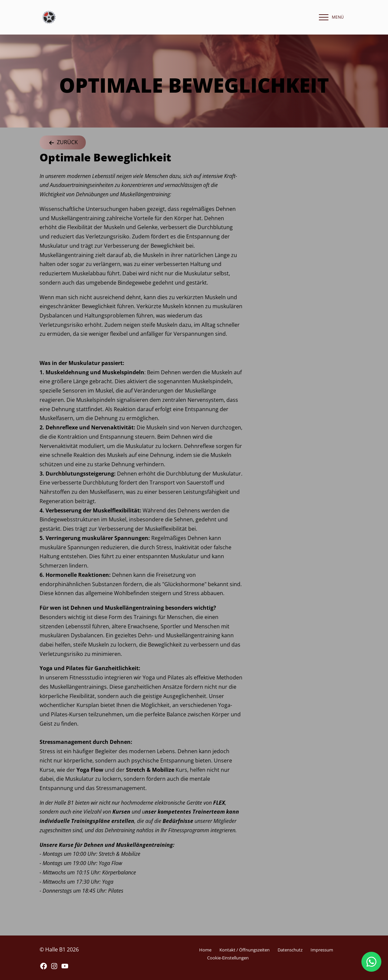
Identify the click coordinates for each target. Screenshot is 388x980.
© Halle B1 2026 (59, 949)
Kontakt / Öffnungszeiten (245, 950)
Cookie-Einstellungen (228, 958)
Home (205, 950)
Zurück (63, 143)
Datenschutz (290, 950)
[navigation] (330, 17)
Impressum (322, 950)
